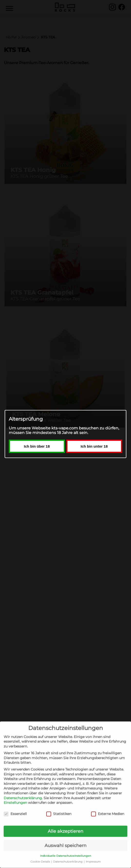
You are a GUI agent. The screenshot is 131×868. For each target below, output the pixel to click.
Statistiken (59, 808)
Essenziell (15, 808)
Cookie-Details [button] (41, 856)
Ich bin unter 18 (94, 471)
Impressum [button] (93, 856)
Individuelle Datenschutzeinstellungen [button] (66, 850)
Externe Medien (108, 808)
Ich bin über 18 (37, 471)
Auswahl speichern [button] (65, 840)
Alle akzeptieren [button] (65, 825)
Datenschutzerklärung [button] (68, 856)
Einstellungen (15, 797)
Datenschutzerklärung (23, 792)
